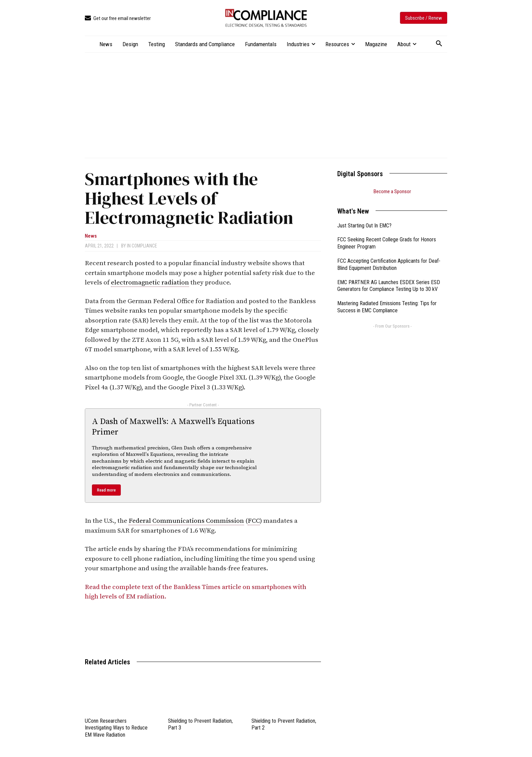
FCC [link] (254, 521)
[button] (439, 44)
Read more (106, 490)
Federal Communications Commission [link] (186, 521)
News (91, 236)
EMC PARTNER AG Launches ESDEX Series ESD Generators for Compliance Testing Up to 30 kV (389, 286)
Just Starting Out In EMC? (364, 226)
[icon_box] (118, 19)
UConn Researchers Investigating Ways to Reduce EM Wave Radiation (116, 728)
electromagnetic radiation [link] (150, 283)
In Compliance (142, 246)
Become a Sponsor (392, 191)
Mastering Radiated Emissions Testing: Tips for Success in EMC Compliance (387, 307)
